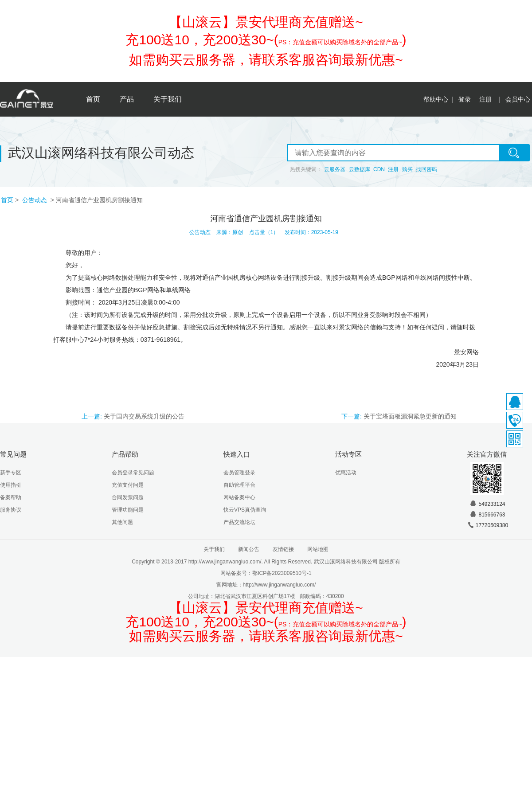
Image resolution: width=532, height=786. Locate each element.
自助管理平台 (239, 485)
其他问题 (122, 522)
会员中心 (518, 99)
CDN (379, 169)
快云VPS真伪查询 (245, 510)
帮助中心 (436, 99)
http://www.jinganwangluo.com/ (280, 585)
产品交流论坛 (239, 522)
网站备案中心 (239, 497)
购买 (407, 169)
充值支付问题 (128, 485)
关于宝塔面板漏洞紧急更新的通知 (410, 416)
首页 (93, 99)
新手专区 (11, 473)
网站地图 (318, 549)
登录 (465, 99)
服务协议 (11, 510)
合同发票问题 (128, 497)
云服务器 (335, 169)
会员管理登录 (239, 473)
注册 (485, 99)
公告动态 (35, 200)
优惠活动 (346, 473)
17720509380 (487, 525)
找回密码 (426, 169)
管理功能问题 (128, 510)
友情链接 (283, 549)
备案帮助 (11, 497)
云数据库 (360, 169)
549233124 (487, 504)
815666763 (487, 515)
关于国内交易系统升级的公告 (144, 416)
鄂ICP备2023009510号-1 (282, 573)
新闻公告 (249, 549)
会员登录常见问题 (133, 473)
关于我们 (168, 99)
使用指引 (11, 485)
